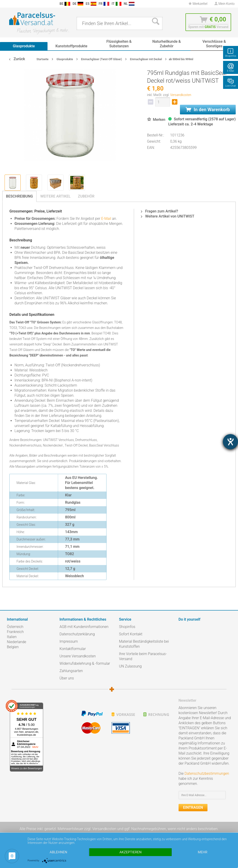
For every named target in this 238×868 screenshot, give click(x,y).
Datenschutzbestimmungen (207, 773)
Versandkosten (181, 95)
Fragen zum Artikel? (159, 211)
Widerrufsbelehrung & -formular (85, 663)
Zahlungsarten (71, 671)
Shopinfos (127, 627)
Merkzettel (198, 4)
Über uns (67, 678)
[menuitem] (5, 4)
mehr (203, 852)
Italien (12, 637)
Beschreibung (19, 196)
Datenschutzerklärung (77, 634)
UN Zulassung (130, 666)
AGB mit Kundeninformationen (84, 627)
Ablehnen (58, 852)
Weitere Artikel (55, 196)
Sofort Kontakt (131, 634)
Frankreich (15, 632)
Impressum (69, 641)
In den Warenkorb (208, 110)
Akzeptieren (130, 852)
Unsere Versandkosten (78, 656)
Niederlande (17, 642)
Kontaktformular (73, 649)
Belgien (13, 647)
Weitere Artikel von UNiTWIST (168, 216)
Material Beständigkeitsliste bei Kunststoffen (144, 644)
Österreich (15, 627)
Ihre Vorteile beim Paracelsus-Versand (143, 656)
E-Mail (106, 219)
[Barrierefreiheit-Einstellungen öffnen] (230, 442)
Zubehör (86, 196)
